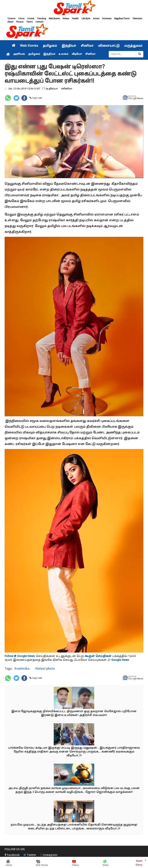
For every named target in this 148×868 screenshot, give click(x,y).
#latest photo (45, 668)
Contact (39, 22)
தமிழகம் (50, 46)
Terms (29, 22)
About (10, 22)
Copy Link (37, 98)
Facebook (12, 855)
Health (75, 18)
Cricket (31, 18)
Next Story (139, 863)
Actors (96, 18)
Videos (66, 18)
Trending (41, 18)
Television (137, 18)
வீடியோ (77, 54)
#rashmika (22, 668)
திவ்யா (53, 89)
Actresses (107, 18)
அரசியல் (19, 54)
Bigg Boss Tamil (122, 18)
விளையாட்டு (109, 46)
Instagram (49, 855)
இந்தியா (69, 46)
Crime (21, 18)
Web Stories (54, 18)
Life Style (86, 18)
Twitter (30, 855)
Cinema (11, 18)
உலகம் (63, 54)
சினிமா (87, 46)
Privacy (20, 22)
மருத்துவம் (133, 46)
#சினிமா (67, 89)
